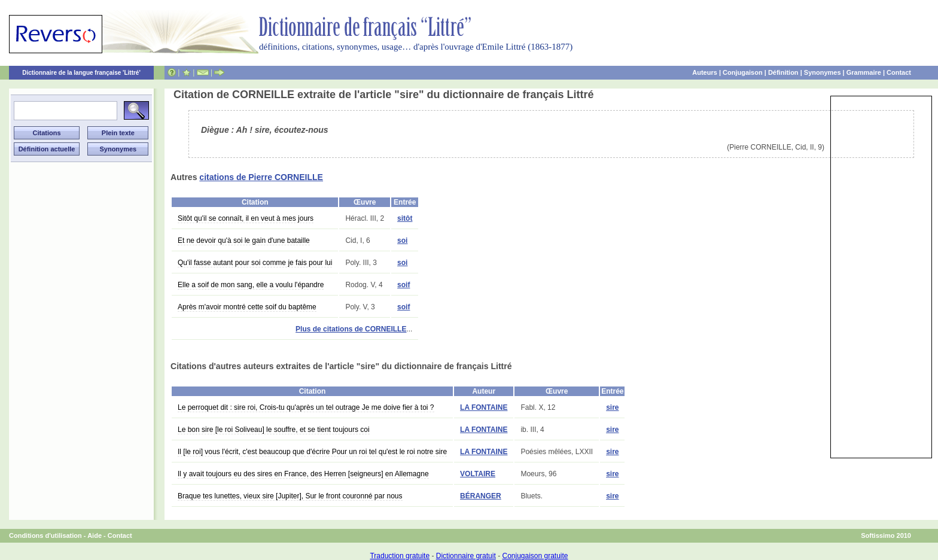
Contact (899, 72)
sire (612, 407)
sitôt (405, 218)
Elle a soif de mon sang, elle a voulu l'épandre (251, 285)
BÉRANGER (481, 496)
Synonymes (823, 72)
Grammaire (864, 72)
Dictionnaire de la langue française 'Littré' (81, 73)
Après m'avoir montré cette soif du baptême (247, 307)
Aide (95, 535)
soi (402, 241)
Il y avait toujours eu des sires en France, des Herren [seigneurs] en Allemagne (303, 474)
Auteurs (705, 72)
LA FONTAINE (484, 407)
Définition (783, 72)
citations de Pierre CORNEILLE (261, 177)
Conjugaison (743, 72)
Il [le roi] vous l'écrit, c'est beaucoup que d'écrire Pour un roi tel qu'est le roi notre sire (312, 452)
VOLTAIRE (478, 474)
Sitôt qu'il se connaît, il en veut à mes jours (246, 218)
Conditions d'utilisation (45, 535)
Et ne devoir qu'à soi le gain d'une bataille (244, 241)
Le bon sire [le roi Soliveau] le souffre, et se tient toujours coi (274, 430)
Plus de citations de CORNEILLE (351, 329)
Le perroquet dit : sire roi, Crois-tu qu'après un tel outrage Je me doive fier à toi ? (306, 407)
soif (403, 285)
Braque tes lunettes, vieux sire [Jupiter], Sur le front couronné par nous (290, 496)
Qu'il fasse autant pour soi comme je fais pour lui (255, 263)
